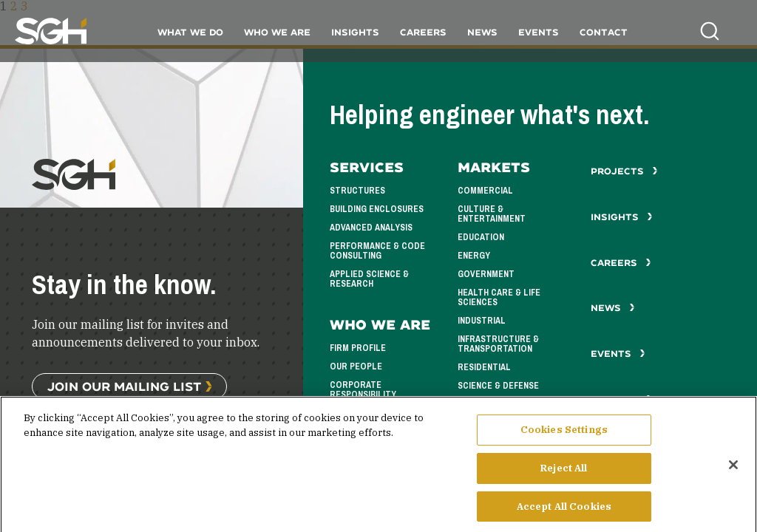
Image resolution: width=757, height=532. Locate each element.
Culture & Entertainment (492, 214)
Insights (355, 32)
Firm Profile (358, 348)
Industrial (482, 321)
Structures (357, 191)
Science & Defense (498, 386)
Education (481, 237)
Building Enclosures (377, 209)
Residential (484, 367)
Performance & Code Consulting (377, 251)
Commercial (485, 191)
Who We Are (277, 32)
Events (539, 32)
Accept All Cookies (564, 513)
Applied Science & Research (369, 279)
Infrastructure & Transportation (498, 344)
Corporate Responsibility (363, 390)
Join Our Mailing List (124, 386)
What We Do (190, 32)
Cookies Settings (564, 437)
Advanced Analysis (371, 228)
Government (486, 274)
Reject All (564, 475)
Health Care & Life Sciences (499, 297)
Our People (356, 366)
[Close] (733, 472)
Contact (604, 32)
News (482, 32)
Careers (423, 32)
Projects (624, 171)
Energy (474, 256)
